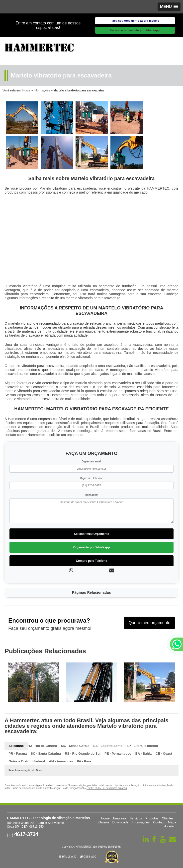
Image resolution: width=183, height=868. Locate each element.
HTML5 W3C (68, 857)
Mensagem (91, 495)
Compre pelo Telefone (91, 561)
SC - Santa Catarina (46, 754)
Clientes (168, 818)
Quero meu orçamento (149, 623)
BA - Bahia (143, 754)
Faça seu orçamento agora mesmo (135, 21)
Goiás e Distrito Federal (27, 761)
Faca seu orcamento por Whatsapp (135, 30)
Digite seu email (91, 461)
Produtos (152, 818)
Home (105, 818)
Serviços (136, 818)
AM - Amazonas (61, 761)
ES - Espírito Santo (108, 746)
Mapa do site (170, 824)
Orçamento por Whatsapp (92, 547)
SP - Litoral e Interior (142, 746)
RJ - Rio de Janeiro (42, 746)
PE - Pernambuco (118, 754)
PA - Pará (84, 761)
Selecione (16, 746)
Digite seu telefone (92, 478)
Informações (141, 822)
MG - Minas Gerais (75, 746)
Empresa (120, 818)
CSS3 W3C (88, 857)
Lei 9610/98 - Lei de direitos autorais (107, 788)
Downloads (120, 822)
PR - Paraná (18, 754)
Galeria (104, 822)
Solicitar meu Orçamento (91, 534)
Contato (159, 822)
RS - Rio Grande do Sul (83, 754)
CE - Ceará (164, 754)
